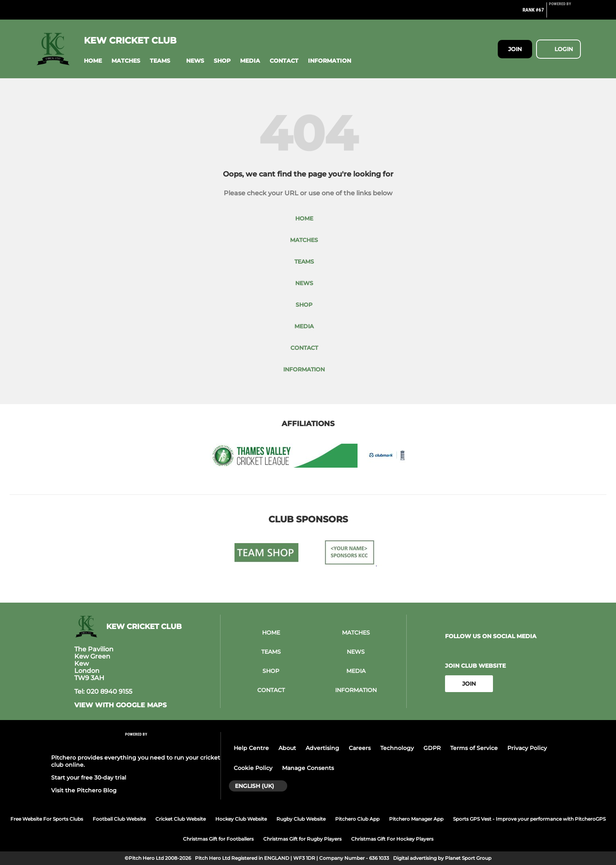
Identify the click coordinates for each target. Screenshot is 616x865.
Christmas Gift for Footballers (218, 839)
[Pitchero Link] (565, 13)
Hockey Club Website (241, 819)
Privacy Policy (527, 748)
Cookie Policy (253, 768)
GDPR (432, 748)
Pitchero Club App (357, 819)
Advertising (322, 748)
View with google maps (120, 705)
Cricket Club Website (181, 819)
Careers (360, 748)
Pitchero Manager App (416, 819)
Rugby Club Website (301, 819)
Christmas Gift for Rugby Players (302, 839)
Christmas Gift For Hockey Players (392, 839)
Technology (397, 748)
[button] (93, 61)
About (287, 748)
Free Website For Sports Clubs (47, 819)
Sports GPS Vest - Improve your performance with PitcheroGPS (529, 819)
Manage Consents (308, 768)
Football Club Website (119, 819)
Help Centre (251, 748)
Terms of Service (474, 748)
